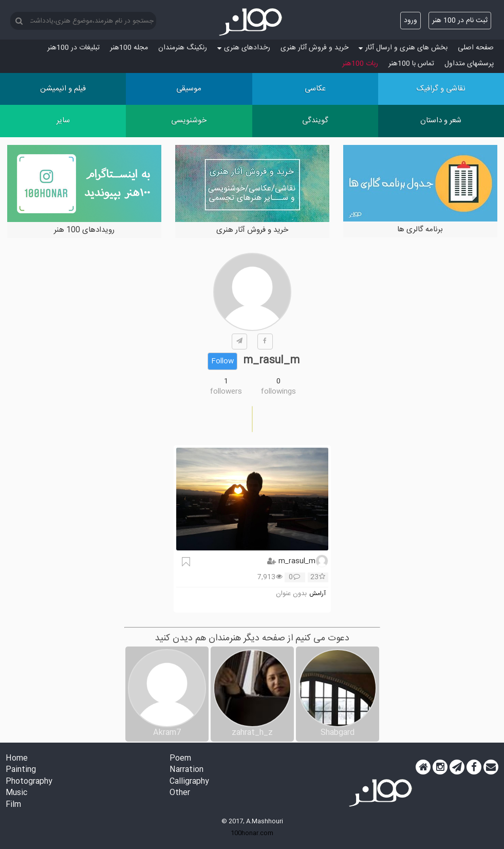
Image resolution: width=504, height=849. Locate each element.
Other (180, 793)
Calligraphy (189, 782)
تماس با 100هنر (411, 64)
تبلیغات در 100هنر (73, 48)
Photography (29, 782)
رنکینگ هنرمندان (183, 48)
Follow (222, 361)
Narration (186, 770)
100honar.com (252, 833)
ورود (410, 21)
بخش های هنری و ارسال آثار (403, 48)
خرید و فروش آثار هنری (314, 48)
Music (16, 793)
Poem (180, 759)
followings (278, 392)
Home (17, 759)
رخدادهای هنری (244, 48)
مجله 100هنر (129, 48)
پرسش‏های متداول (469, 64)
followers (226, 392)
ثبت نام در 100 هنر (460, 21)
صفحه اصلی (476, 48)
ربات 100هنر (360, 64)
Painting (21, 770)
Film (13, 805)
